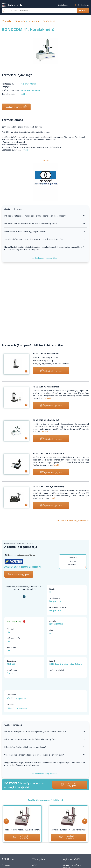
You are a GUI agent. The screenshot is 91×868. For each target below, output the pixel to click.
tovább (48, 398)
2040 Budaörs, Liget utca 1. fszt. (66, 664)
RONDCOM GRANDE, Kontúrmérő (48, 487)
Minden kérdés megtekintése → (45, 258)
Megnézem (55, 601)
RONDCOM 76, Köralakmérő (46, 387)
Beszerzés (7, 865)
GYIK (34, 865)
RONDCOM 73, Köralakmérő (46, 353)
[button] (6, 821)
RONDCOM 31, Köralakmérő (46, 420)
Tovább (24, 150)
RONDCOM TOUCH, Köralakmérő (48, 453)
